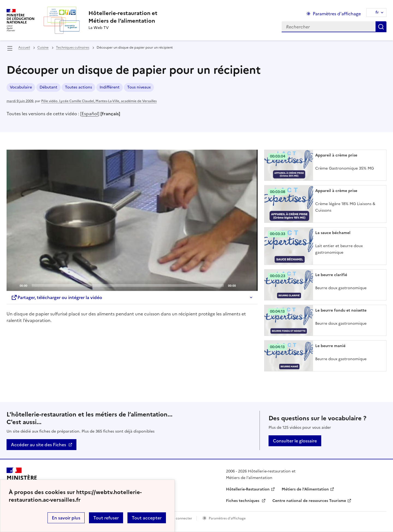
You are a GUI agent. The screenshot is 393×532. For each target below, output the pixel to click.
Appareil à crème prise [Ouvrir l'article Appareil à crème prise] (336, 155)
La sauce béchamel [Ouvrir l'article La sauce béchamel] (333, 233)
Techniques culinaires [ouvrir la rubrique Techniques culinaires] (73, 48)
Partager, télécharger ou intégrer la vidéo (56, 297)
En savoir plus (66, 518)
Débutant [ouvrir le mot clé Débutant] (48, 87)
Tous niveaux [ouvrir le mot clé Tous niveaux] (139, 87)
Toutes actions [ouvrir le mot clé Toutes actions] (78, 87)
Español (90, 114)
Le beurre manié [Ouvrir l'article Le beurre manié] (330, 346)
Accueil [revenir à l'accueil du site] (24, 48)
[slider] (128, 285)
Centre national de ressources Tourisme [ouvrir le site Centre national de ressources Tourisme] (309, 501)
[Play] (132, 220)
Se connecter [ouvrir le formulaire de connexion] (182, 518)
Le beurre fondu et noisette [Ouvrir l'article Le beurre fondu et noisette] (341, 310)
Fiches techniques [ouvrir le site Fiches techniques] (243, 501)
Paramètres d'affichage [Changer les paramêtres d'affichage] (337, 14)
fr (377, 12)
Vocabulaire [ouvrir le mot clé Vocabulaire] (21, 87)
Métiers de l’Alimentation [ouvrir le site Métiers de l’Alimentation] (305, 489)
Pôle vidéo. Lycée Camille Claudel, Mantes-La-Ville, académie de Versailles (99, 101)
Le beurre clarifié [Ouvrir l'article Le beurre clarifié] (331, 275)
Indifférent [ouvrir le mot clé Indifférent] (110, 87)
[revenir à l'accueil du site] (123, 17)
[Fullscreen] (250, 285)
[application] (132, 220)
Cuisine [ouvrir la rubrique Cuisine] (43, 48)
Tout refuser (106, 518)
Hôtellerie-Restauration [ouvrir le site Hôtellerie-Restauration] (248, 489)
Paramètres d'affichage (227, 518)
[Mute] (242, 285)
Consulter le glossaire (295, 441)
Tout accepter (147, 518)
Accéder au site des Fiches (38, 445)
